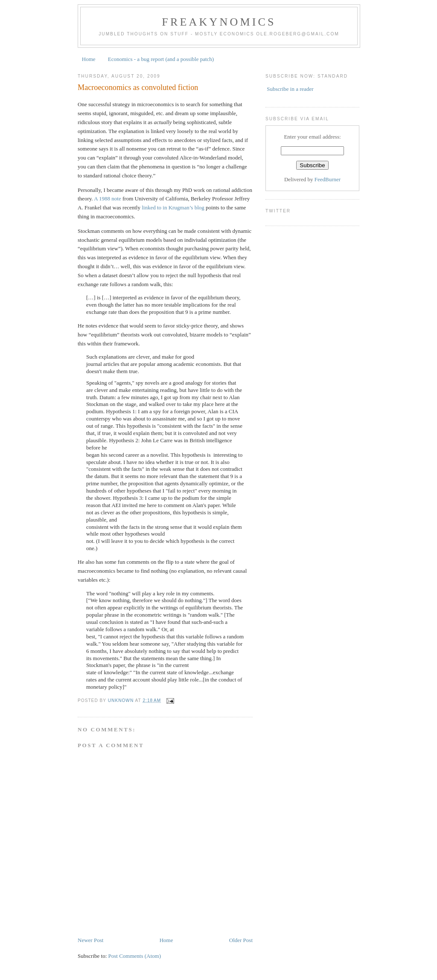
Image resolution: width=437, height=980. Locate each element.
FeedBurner (328, 179)
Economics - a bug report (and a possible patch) (161, 59)
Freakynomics (219, 22)
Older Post (241, 940)
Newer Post (90, 940)
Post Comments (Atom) (135, 956)
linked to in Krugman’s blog (173, 207)
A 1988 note (108, 199)
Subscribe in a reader (290, 89)
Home (89, 59)
